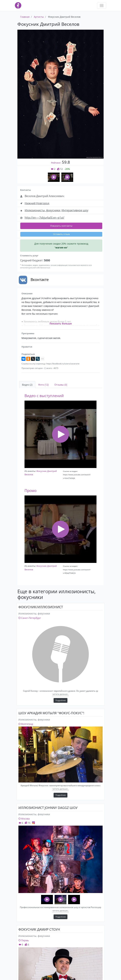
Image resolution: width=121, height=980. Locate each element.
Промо (31, 491)
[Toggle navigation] (102, 5)
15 (28, 823)
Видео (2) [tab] (27, 385)
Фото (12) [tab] (43, 385)
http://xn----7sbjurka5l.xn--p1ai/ (44, 218)
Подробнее (61, 700)
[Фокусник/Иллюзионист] (60, 654)
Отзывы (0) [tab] (61, 385)
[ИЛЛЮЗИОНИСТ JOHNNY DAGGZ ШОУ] (60, 859)
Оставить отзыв (61, 234)
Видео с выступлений (44, 396)
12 (60, 169)
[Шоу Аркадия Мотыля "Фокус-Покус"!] (60, 755)
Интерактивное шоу (75, 210)
